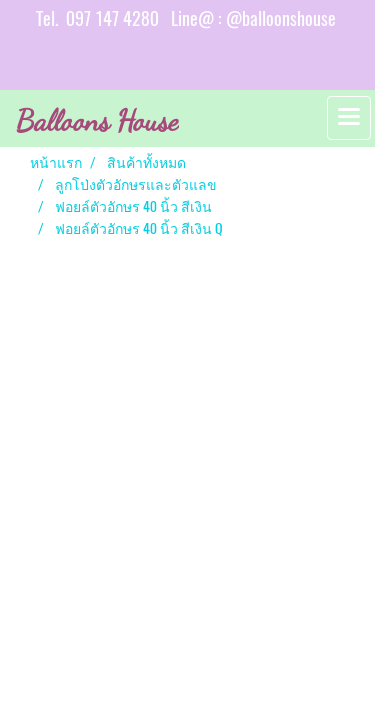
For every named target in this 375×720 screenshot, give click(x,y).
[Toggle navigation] (349, 118)
